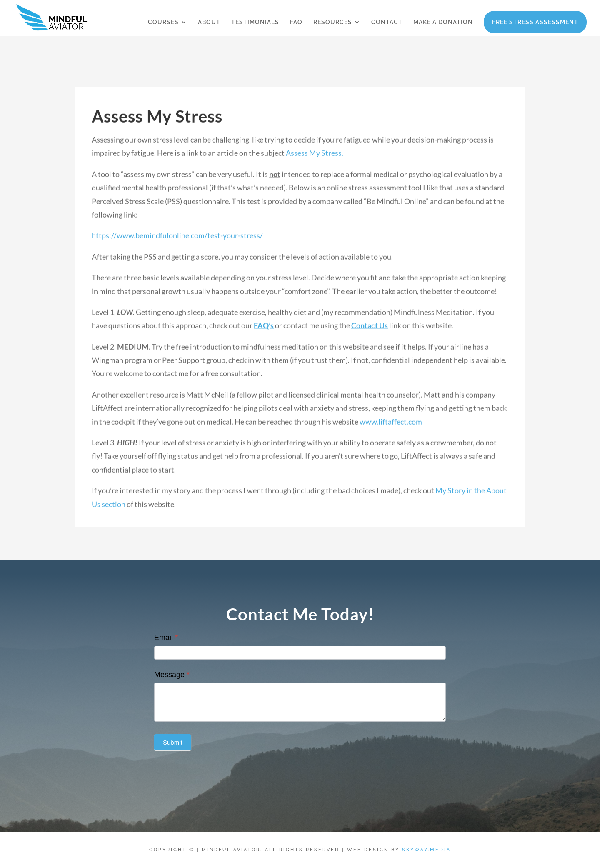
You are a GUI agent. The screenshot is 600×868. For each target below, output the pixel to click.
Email (166, 638)
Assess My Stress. (315, 161)
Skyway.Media (426, 850)
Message (172, 675)
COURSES (163, 22)
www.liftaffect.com (391, 430)
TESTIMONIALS (255, 22)
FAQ (296, 22)
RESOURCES (333, 22)
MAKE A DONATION (443, 22)
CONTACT (387, 22)
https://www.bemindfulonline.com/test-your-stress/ (177, 244)
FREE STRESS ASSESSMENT (535, 22)
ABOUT (209, 22)
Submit (173, 742)
